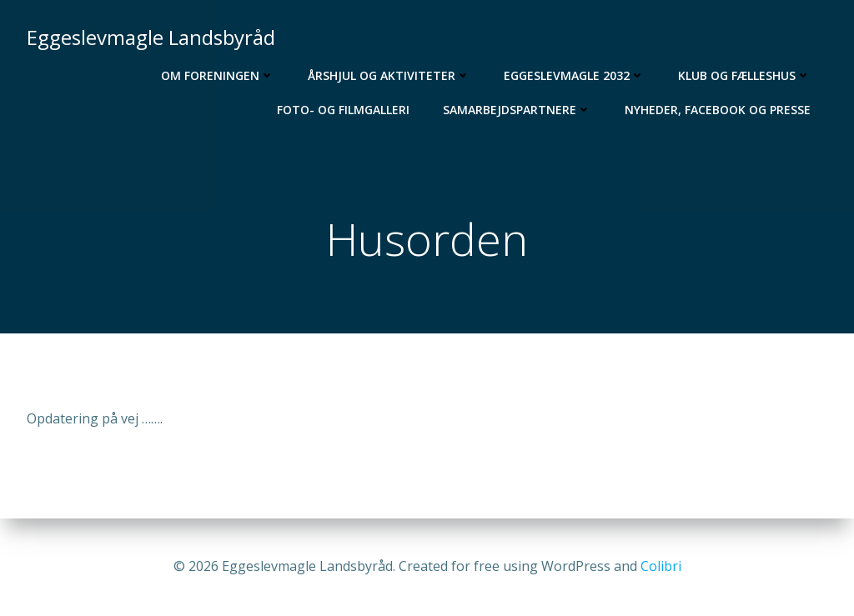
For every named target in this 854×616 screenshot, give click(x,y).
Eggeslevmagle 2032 (574, 75)
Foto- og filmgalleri (343, 110)
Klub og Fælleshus (744, 75)
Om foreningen (218, 75)
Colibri (661, 566)
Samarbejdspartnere (517, 110)
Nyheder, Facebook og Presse (718, 110)
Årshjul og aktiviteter (389, 75)
